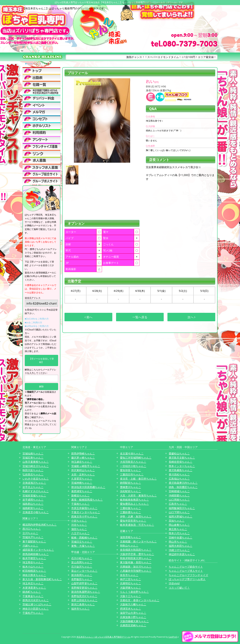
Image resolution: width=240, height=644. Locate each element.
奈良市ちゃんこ (129, 575)
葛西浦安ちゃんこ (82, 491)
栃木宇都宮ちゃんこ (34, 558)
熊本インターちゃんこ (182, 466)
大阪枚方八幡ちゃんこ (133, 604)
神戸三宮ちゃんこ (130, 579)
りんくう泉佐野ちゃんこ (134, 592)
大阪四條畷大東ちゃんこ (134, 621)
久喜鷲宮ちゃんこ (82, 479)
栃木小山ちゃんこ (33, 567)
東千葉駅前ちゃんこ (34, 541)
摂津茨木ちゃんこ (130, 609)
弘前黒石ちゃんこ (33, 474)
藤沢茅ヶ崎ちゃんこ (83, 458)
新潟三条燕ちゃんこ (83, 604)
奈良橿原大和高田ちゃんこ (136, 550)
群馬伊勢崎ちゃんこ (83, 453)
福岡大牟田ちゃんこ (181, 546)
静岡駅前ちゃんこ (130, 483)
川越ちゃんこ (30, 546)
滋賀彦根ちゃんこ (130, 537)
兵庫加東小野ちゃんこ (133, 617)
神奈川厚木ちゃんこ (34, 575)
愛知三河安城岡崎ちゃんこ (136, 458)
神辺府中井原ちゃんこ (182, 554)
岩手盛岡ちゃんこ (33, 500)
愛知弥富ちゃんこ (130, 470)
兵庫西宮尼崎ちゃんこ (133, 625)
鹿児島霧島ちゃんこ (181, 470)
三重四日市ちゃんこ (132, 474)
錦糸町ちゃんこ (32, 592)
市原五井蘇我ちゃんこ (84, 508)
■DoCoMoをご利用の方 (37, 319)
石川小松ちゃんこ (82, 558)
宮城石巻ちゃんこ (33, 458)
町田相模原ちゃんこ (34, 571)
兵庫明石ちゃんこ (130, 583)
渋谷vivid (174, 583)
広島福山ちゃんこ (179, 479)
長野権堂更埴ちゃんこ (84, 588)
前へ (88, 317)
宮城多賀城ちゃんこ (34, 495)
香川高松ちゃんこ (179, 474)
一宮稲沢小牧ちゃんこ (133, 466)
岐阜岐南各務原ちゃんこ (134, 500)
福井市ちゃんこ (80, 609)
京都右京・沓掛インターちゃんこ (140, 600)
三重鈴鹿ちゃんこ (130, 512)
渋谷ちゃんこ (79, 525)
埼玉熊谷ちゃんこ (33, 562)
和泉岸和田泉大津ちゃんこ (136, 558)
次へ (191, 317)
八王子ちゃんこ (80, 533)
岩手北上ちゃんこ (33, 487)
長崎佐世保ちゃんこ (181, 462)
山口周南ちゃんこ (179, 500)
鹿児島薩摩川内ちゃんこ (183, 483)
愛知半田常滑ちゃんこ (133, 521)
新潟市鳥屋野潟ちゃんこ (86, 592)
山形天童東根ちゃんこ (36, 462)
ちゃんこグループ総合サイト (186, 567)
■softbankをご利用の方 (37, 326)
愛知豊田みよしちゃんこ (134, 504)
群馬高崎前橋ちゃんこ (36, 554)
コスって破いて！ (179, 588)
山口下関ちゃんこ (179, 512)
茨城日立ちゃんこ (82, 542)
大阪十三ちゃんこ (130, 596)
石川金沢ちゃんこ (82, 567)
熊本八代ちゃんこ (179, 533)
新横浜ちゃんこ (80, 495)
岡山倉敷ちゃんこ (179, 525)
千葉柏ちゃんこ (80, 504)
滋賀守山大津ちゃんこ (133, 613)
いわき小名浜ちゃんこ (36, 479)
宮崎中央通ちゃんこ (181, 538)
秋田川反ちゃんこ (33, 470)
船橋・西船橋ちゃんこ (84, 538)
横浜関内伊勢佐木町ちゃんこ (40, 525)
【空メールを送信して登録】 (41, 360)
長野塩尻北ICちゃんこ (84, 596)
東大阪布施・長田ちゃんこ (136, 562)
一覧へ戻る (140, 317)
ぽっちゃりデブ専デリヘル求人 (187, 579)
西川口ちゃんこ (32, 529)
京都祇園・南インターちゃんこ (138, 541)
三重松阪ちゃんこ (130, 508)
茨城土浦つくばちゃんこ (37, 604)
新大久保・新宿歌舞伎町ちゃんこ (42, 579)
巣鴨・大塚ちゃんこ (83, 546)
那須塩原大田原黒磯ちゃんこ (88, 487)
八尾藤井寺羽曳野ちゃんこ (136, 571)
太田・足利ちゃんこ (83, 474)
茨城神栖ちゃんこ (82, 483)
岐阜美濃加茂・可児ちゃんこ (137, 525)
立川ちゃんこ (30, 533)
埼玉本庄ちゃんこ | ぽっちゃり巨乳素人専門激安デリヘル (103, 637)
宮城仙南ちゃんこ (33, 453)
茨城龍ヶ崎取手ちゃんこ (86, 466)
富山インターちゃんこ (84, 571)
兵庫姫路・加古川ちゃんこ (136, 567)
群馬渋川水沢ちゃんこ (36, 600)
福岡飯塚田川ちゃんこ (182, 508)
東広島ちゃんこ (178, 529)
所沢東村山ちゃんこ (83, 470)
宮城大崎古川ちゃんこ (36, 466)
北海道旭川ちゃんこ (34, 483)
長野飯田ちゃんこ (82, 579)
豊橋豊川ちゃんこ (130, 487)
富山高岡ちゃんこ (82, 562)
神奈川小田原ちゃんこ (36, 609)
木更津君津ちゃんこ (34, 588)
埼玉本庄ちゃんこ (33, 583)
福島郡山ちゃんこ (33, 504)
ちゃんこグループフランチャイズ (188, 575)
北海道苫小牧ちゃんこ (36, 512)
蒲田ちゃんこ (79, 529)
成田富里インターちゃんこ (38, 550)
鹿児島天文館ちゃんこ (182, 458)
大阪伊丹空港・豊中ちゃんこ (137, 554)
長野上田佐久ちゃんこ (84, 600)
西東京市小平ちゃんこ (84, 516)
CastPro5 (173, 637)
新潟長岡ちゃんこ (82, 575)
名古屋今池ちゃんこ (132, 453)
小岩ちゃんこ (79, 521)
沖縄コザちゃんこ (179, 550)
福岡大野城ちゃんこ (181, 516)
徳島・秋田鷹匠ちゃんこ (183, 487)
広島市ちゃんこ (178, 504)
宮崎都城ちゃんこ (179, 491)
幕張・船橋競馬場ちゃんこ (87, 500)
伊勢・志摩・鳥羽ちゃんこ (136, 516)
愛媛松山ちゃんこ (179, 453)
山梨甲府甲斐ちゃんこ (84, 583)
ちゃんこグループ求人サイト (186, 571)
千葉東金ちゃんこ (33, 596)
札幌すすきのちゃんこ (36, 491)
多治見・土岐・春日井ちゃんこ (138, 479)
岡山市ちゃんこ (178, 542)
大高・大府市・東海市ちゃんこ (138, 495)
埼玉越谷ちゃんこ (82, 462)
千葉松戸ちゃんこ (33, 613)
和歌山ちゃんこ (129, 546)
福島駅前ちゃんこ (33, 508)
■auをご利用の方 (33, 322)
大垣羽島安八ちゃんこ (133, 462)
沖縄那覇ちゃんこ (179, 495)
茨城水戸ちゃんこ (33, 537)
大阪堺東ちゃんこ (130, 588)
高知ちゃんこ (177, 521)
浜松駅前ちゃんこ (130, 491)
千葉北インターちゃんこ (86, 512)
